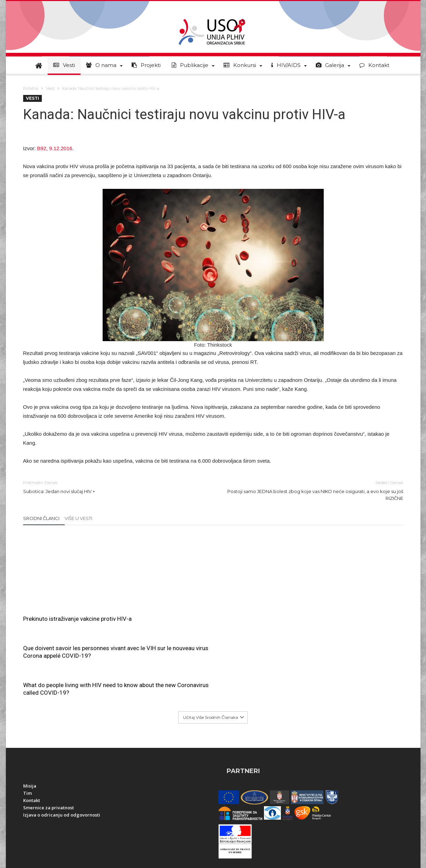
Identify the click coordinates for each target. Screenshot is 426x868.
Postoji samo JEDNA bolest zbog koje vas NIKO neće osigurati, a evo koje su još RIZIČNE (313, 490)
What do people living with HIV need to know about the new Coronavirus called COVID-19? (339, 547)
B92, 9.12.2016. (55, 148)
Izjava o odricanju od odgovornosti (62, 741)
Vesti (50, 88)
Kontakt (32, 726)
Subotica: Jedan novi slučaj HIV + (113, 487)
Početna (31, 88)
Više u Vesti (78, 518)
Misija (30, 712)
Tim (27, 719)
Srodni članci (41, 518)
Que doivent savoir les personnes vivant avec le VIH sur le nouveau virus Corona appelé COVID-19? (213, 550)
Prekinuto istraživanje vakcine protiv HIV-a (77, 619)
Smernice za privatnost (49, 734)
